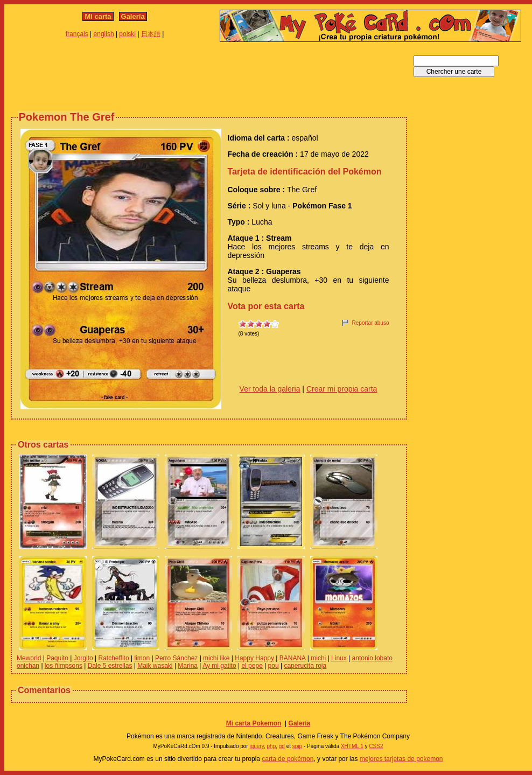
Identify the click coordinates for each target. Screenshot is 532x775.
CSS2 (376, 746)
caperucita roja (305, 666)
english (104, 34)
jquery (257, 746)
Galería (133, 16)
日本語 (151, 34)
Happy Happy (254, 658)
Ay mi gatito (219, 666)
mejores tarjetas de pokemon (401, 759)
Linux (339, 658)
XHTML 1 (352, 746)
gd (282, 746)
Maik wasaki (155, 666)
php (272, 746)
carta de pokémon (288, 759)
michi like (216, 658)
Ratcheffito (113, 658)
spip (297, 746)
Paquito (57, 658)
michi (318, 658)
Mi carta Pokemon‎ (254, 723)
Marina (188, 666)
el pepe (252, 666)
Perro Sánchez (176, 658)
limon (142, 658)
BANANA (293, 658)
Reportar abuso (371, 323)
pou (274, 666)
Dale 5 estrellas (110, 666)
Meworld (29, 658)
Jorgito (83, 658)
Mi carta (98, 16)
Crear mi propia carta (342, 389)
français (77, 34)
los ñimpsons (64, 666)
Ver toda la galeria (270, 389)
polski (127, 34)
